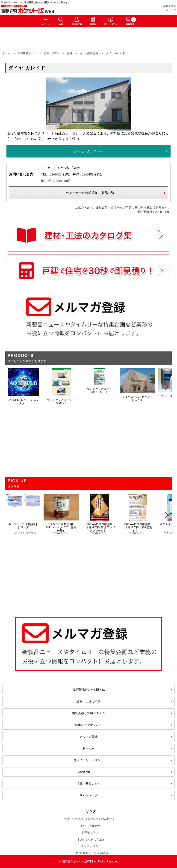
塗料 (70, 53)
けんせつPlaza (91, 826)
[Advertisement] (88, 573)
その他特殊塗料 (89, 53)
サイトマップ (88, 795)
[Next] (166, 387)
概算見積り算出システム (89, 713)
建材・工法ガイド (88, 701)
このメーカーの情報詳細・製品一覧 (88, 193)
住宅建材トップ (27, 53)
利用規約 (88, 748)
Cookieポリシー (88, 772)
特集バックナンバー (89, 725)
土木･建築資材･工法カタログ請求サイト (91, 819)
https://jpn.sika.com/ (55, 181)
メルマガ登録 (88, 737)
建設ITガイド (91, 833)
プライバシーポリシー (88, 760)
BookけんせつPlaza (91, 840)
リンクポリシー (91, 846)
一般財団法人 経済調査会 (91, 853)
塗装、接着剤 (52, 53)
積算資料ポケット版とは (89, 690)
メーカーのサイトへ (88, 151)
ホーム (6, 53)
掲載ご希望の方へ (88, 784)
